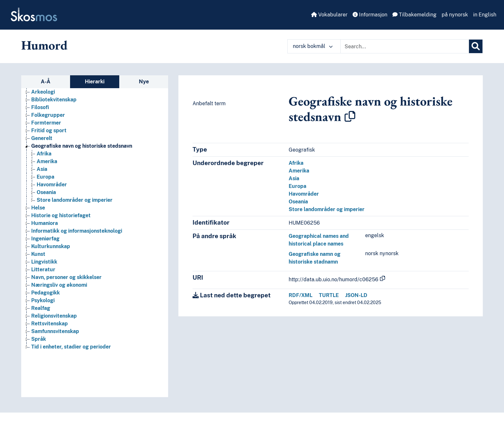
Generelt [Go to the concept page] (42, 138)
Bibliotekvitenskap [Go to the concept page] (54, 100)
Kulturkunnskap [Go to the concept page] (51, 246)
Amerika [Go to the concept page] (47, 161)
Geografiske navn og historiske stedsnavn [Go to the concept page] (82, 146)
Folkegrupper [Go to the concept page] (48, 115)
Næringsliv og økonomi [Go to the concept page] (59, 285)
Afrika (296, 163)
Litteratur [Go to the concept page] (43, 270)
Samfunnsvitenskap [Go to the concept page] (55, 331)
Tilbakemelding (414, 15)
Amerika (299, 171)
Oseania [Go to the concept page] (46, 192)
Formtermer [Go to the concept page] (46, 123)
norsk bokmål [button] (313, 46)
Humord (44, 45)
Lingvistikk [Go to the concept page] (44, 262)
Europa (297, 186)
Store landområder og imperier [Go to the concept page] (75, 200)
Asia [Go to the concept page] (42, 169)
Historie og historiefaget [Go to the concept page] (61, 215)
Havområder (304, 194)
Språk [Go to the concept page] (39, 339)
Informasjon (370, 15)
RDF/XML (301, 295)
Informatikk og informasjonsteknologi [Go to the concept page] (77, 231)
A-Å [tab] (46, 82)
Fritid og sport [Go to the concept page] (49, 130)
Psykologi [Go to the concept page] (43, 300)
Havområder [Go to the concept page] (52, 185)
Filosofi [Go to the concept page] (40, 107)
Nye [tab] (144, 82)
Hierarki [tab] (95, 82)
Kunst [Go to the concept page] (38, 254)
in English (485, 15)
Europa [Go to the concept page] (45, 177)
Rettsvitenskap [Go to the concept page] (50, 324)
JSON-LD (356, 295)
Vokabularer (329, 15)
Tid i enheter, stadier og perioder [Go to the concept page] (71, 347)
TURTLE (329, 295)
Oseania (298, 202)
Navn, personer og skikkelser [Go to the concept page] (66, 277)
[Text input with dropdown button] (405, 46)
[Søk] (476, 46)
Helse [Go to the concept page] (38, 208)
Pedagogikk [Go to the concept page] (45, 293)
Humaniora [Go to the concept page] (45, 223)
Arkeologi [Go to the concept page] (43, 92)
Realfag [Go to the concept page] (41, 308)
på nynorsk (455, 15)
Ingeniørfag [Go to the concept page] (45, 239)
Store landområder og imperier (327, 209)
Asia (294, 178)
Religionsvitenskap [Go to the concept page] (54, 316)
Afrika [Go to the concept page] (44, 154)
